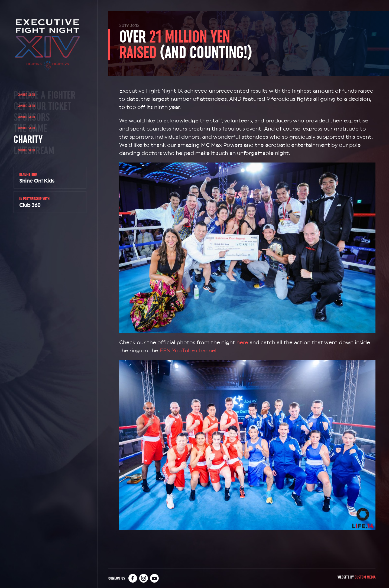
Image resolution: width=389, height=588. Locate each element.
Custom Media (365, 577)
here (242, 342)
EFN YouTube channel (188, 350)
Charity (28, 139)
